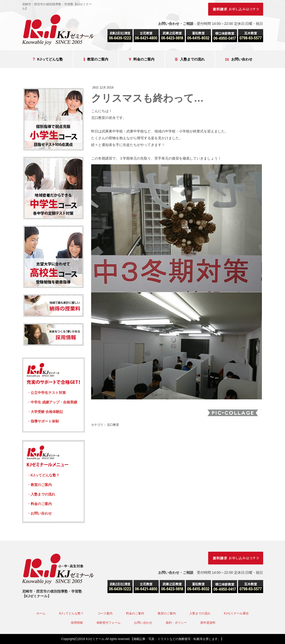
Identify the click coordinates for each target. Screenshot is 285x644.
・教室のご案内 (39, 485)
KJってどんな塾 (48, 59)
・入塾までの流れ (41, 494)
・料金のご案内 (39, 504)
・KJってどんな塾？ (43, 475)
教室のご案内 (96, 59)
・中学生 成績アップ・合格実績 (52, 402)
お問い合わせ (239, 59)
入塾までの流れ (190, 59)
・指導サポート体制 (43, 421)
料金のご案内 (142, 59)
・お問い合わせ (39, 513)
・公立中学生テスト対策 (46, 393)
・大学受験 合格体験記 (45, 412)
